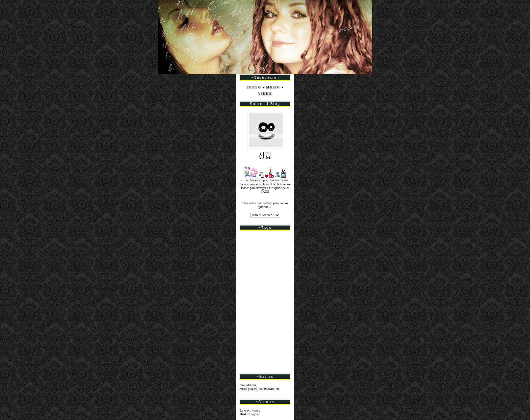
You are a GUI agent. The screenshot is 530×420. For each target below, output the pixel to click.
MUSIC (273, 87)
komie (256, 411)
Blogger (254, 414)
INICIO (254, 87)
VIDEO (265, 94)
